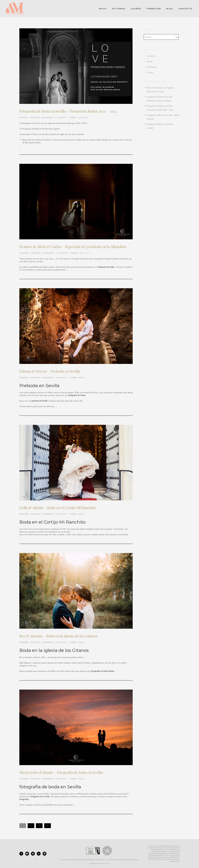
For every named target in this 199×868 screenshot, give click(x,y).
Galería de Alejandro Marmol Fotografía (164, 853)
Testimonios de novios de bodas (165, 851)
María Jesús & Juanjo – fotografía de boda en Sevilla (61, 772)
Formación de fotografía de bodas (164, 858)
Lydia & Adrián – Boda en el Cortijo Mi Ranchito (58, 508)
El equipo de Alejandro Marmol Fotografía (163, 847)
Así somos (119, 9)
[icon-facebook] (22, 854)
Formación (154, 9)
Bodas (81, 378)
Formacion (152, 67)
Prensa (150, 73)
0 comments (61, 118)
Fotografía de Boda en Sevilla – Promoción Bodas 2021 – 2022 (68, 111)
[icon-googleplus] (39, 854)
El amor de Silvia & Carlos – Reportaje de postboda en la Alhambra (73, 247)
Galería (136, 9)
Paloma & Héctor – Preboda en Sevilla (50, 371)
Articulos (83, 118)
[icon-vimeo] (44, 854)
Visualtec (105, 864)
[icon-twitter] (28, 854)
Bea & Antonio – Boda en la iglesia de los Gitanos (58, 636)
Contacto (185, 9)
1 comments (61, 514)
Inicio (103, 9)
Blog (170, 9)
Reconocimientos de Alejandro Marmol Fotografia (164, 857)
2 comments (61, 642)
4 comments (62, 253)
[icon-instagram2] (34, 854)
